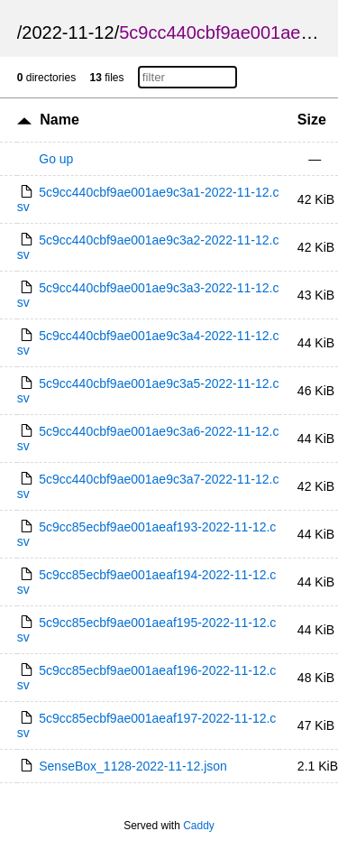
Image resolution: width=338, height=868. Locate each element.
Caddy (199, 826)
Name (59, 120)
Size (312, 120)
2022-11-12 (68, 32)
